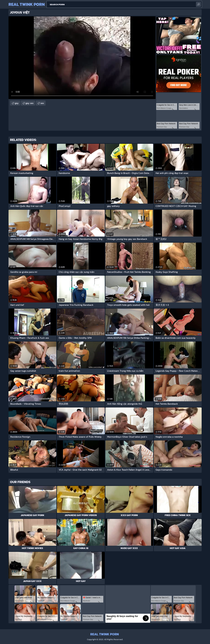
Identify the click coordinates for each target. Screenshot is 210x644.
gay (17, 103)
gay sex (30, 103)
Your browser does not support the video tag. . (82, 58)
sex (42, 103)
